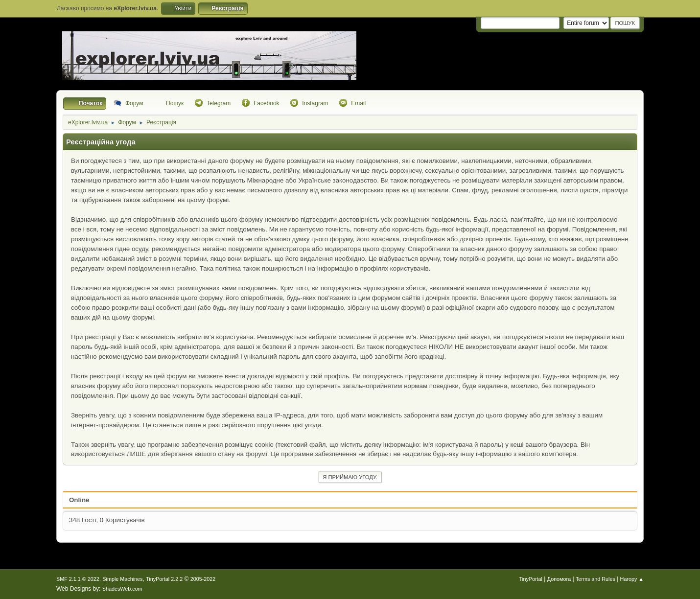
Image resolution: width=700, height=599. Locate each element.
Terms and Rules (595, 579)
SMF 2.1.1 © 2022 (78, 579)
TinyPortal (531, 579)
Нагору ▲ (632, 579)
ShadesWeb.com (122, 589)
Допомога (559, 579)
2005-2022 (203, 579)
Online (79, 500)
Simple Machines (122, 579)
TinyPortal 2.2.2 (164, 579)
